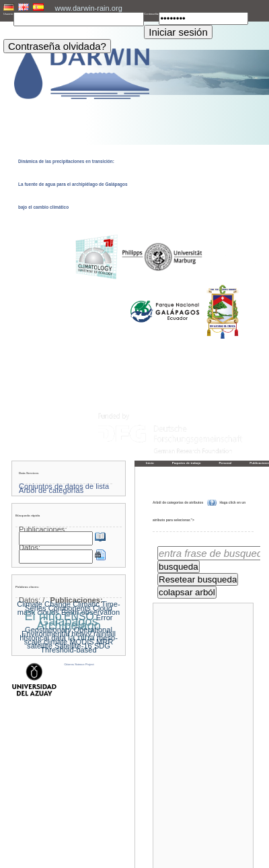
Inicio (150, 463)
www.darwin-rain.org (88, 8)
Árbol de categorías (51, 490)
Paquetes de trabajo (187, 463)
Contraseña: (151, 14)
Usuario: (8, 14)
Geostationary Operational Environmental (67, 632)
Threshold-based (68, 650)
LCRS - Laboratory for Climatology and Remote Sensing (147, 858)
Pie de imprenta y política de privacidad (134, 854)
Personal (225, 463)
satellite (40, 646)
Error (105, 617)
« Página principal (173, 841)
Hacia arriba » (239, 841)
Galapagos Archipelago (69, 624)
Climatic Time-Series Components (73, 606)
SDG (102, 646)
